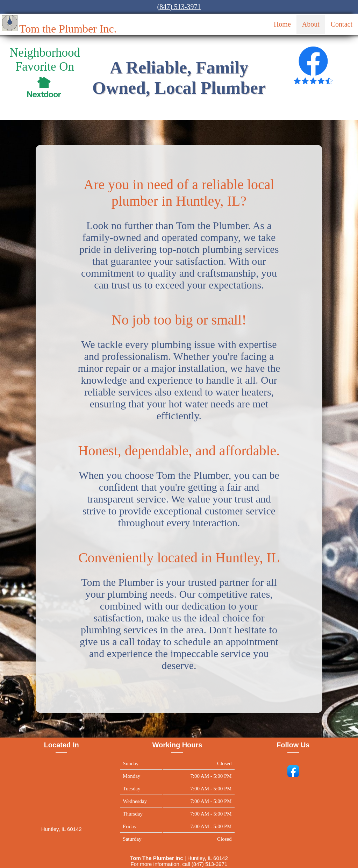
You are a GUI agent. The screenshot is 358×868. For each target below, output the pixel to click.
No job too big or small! (179, 320)
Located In (62, 745)
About (311, 24)
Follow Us (293, 745)
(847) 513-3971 (179, 7)
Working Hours (177, 745)
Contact (342, 24)
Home (282, 24)
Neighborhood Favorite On (45, 60)
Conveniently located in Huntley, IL (179, 558)
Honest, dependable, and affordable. (179, 451)
